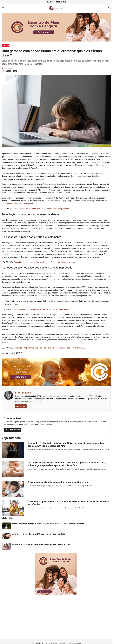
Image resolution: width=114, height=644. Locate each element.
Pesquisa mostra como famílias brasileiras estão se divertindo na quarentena (45, 262)
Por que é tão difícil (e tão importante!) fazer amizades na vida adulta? (41, 544)
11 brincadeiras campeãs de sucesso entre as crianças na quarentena (42, 309)
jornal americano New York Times (15, 204)
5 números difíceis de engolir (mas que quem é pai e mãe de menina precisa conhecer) (48, 524)
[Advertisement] (57, 614)
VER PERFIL (21, 406)
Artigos (6, 46)
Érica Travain (23, 393)
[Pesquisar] (109, 8)
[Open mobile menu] (3, 8)
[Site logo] (56, 7)
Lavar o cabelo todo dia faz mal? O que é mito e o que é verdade (38, 534)
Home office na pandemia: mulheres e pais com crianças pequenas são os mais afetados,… (50, 348)
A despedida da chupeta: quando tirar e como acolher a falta (58, 482)
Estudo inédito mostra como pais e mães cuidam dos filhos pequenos (42, 209)
